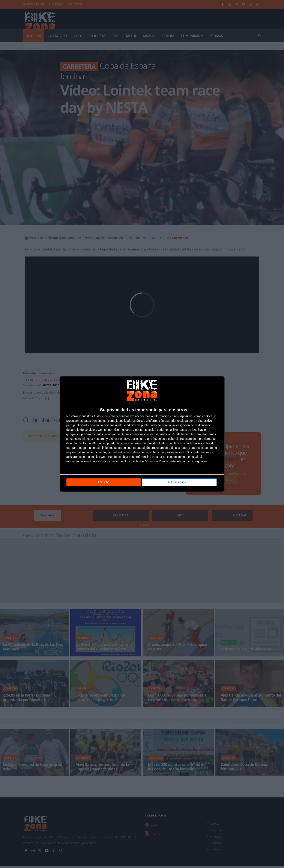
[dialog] (142, 434)
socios (106, 416)
